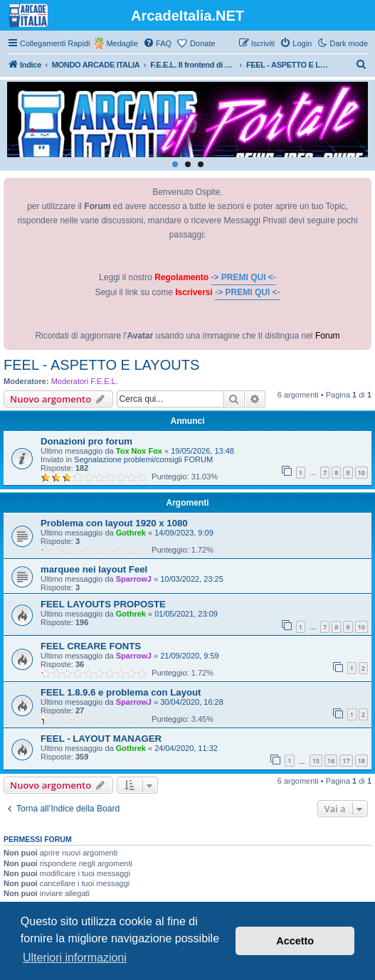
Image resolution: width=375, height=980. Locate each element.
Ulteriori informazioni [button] (75, 958)
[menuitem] (157, 43)
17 (346, 761)
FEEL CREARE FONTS (91, 646)
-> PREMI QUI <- (244, 277)
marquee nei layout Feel (94, 569)
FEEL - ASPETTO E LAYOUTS (101, 365)
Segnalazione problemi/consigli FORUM (143, 459)
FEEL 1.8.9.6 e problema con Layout (121, 692)
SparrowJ (134, 579)
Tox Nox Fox (139, 451)
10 (361, 473)
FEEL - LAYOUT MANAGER (101, 739)
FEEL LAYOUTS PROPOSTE (103, 604)
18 (361, 761)
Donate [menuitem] (202, 43)
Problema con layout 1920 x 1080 (114, 523)
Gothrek (131, 533)
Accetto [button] (295, 941)
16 (331, 761)
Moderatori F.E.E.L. (85, 381)
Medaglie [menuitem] (122, 43)
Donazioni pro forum (86, 441)
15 (316, 761)
